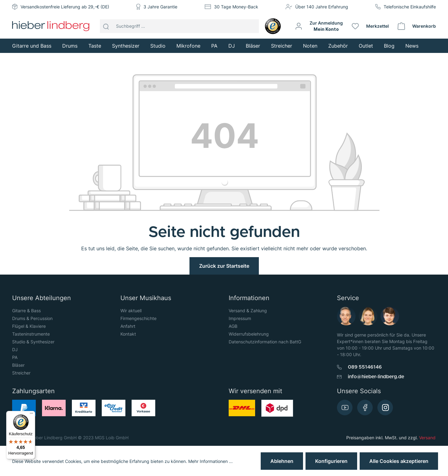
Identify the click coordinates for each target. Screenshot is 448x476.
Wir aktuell (131, 311)
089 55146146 (365, 367)
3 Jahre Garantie (160, 7)
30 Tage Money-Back (236, 7)
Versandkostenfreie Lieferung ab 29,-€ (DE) (65, 7)
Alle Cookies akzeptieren (399, 461)
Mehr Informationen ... (210, 461)
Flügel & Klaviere (29, 326)
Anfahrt (128, 326)
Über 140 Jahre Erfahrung (322, 7)
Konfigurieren (331, 461)
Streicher (21, 373)
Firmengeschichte (138, 318)
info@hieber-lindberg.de (376, 377)
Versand (427, 438)
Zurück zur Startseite (224, 266)
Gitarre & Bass (26, 311)
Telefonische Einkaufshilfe (410, 7)
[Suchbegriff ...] (186, 26)
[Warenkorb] (417, 26)
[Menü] (31, 415)
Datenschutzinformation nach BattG (265, 342)
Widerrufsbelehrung (249, 334)
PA (15, 357)
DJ (15, 349)
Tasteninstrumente (31, 334)
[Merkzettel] (371, 26)
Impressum (240, 318)
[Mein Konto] (319, 26)
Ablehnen (282, 461)
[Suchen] (106, 26)
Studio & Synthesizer (33, 342)
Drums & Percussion (32, 318)
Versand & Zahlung (248, 311)
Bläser (18, 365)
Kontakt (128, 334)
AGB (233, 326)
